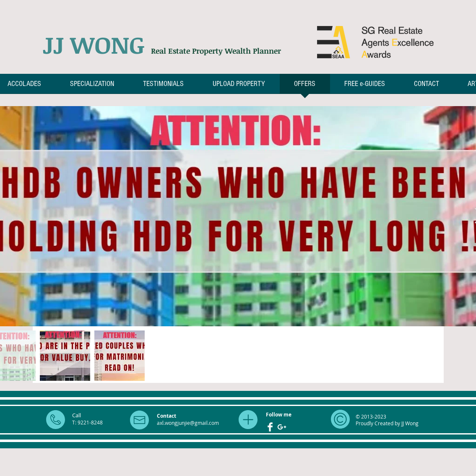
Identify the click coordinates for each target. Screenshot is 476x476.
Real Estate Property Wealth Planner (216, 51)
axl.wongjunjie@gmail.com (188, 423)
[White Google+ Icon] (282, 427)
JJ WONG (97, 44)
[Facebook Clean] (270, 427)
